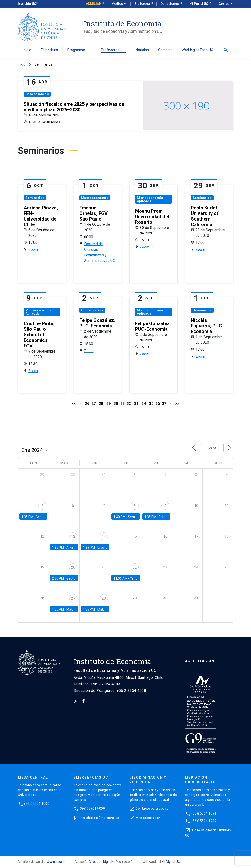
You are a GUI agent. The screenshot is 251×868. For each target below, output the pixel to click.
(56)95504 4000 (37, 804)
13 (73, 536)
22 (135, 567)
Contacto (165, 50)
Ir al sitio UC (27, 4)
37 (164, 404)
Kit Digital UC (171, 862)
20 (73, 567)
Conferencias (92, 310)
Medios (119, 4)
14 (104, 536)
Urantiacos (55, 862)
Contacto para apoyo (152, 809)
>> (177, 404)
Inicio (27, 50)
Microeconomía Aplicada (150, 199)
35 (151, 404)
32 (129, 404)
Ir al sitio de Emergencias (99, 818)
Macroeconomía (95, 198)
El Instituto (49, 50)
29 (108, 404)
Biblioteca (142, 4)
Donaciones (170, 4)
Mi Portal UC (199, 4)
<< (74, 404)
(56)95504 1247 (204, 821)
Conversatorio (37, 94)
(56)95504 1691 (204, 813)
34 (144, 404)
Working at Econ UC (197, 50)
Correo (226, 4)
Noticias (142, 50)
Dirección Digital (101, 862)
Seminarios (35, 198)
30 (116, 404)
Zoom (33, 249)
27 (94, 404)
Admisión (94, 4)
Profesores (113, 50)
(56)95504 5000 (92, 809)
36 (158, 404)
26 (87, 404)
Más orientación (148, 818)
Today (212, 448)
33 (136, 404)
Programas (79, 50)
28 (101, 404)
